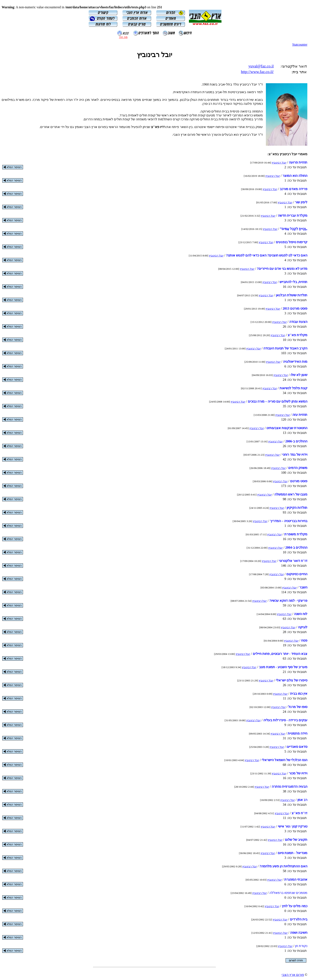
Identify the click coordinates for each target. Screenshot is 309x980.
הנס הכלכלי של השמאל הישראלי (285, 760)
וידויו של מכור (298, 773)
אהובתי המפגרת (296, 879)
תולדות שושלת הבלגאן (292, 295)
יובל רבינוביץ (279, 163)
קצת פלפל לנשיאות (293, 388)
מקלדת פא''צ (297, 335)
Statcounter (300, 45)
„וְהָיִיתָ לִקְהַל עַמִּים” (294, 229)
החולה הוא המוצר (295, 176)
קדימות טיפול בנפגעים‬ (292, 242)
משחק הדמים (298, 468)
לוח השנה (301, 614)
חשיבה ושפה (299, 933)
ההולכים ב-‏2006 (296, 441)
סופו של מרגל (298, 707)
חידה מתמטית (297, 733)
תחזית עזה (300, 415)
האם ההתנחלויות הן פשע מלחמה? (283, 866)
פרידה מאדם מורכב (294, 189)
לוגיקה (303, 627)
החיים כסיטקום (297, 574)
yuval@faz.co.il (261, 66)
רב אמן (302, 800)
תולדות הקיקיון (297, 508)
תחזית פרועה (298, 162)
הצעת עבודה (298, 322)
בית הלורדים (299, 919)
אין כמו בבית (299, 694)
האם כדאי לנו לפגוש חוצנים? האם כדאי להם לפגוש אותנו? (267, 255)
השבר (303, 587)
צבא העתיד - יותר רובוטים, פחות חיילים (280, 654)
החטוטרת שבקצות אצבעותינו (287, 428)
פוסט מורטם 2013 (295, 308)
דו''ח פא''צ (299, 813)
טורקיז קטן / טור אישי (293, 826)
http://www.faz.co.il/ (257, 72)
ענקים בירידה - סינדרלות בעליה (285, 720)
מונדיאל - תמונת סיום (293, 853)
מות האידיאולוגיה (295, 362)
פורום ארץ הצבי (293, 975)
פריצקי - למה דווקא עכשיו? (288, 601)
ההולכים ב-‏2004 (296, 547)
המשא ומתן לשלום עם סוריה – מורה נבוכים (278, 401)
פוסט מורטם (299, 481)
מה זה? (123, 37)
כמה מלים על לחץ (295, 906)
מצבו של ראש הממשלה (291, 494)
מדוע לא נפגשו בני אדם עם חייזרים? (282, 269)
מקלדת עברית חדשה (293, 215)
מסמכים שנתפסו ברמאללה (288, 893)
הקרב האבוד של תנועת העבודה (285, 348)
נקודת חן (301, 946)
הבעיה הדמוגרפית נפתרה (290, 787)
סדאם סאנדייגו (297, 747)
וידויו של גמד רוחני (295, 455)
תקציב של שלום (296, 840)
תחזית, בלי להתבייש (293, 282)
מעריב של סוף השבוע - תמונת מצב (283, 667)
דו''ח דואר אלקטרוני (293, 561)
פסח (304, 640)
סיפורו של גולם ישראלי (292, 680)
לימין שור (301, 202)
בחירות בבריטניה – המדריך (289, 521)
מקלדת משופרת (296, 534)
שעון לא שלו (299, 375)
